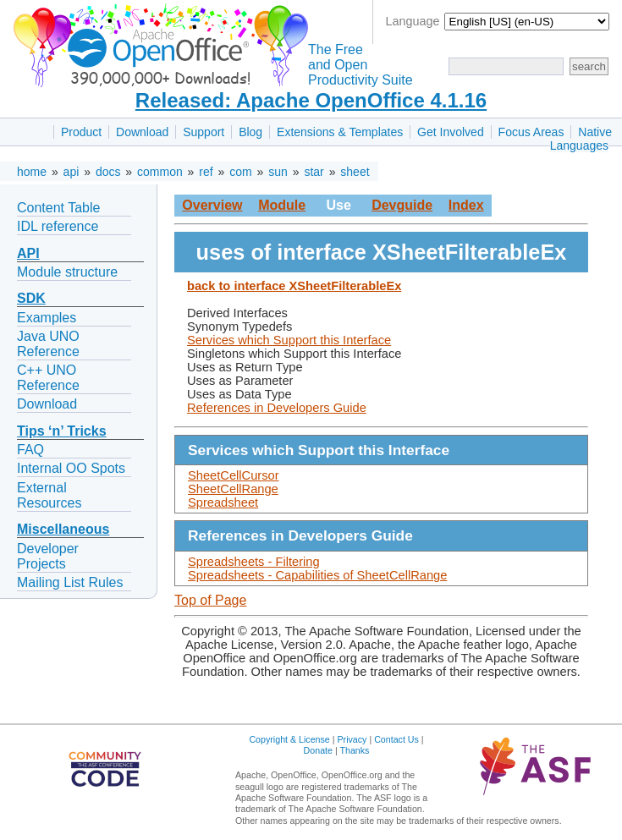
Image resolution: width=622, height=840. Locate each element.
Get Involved (451, 132)
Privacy (352, 739)
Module (282, 205)
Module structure (67, 272)
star (314, 172)
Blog (250, 132)
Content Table (58, 208)
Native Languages (581, 139)
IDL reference (58, 226)
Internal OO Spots (71, 468)
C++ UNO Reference (48, 378)
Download (142, 132)
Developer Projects (48, 556)
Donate (318, 750)
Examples (47, 318)
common (160, 172)
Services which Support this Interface (289, 340)
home (32, 172)
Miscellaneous (63, 529)
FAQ (30, 450)
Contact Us (396, 739)
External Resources (49, 495)
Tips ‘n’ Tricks (62, 431)
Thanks (354, 750)
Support (204, 132)
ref (206, 172)
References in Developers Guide (277, 408)
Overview (212, 205)
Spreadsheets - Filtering (254, 562)
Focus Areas (531, 132)
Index (466, 205)
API (28, 253)
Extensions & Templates (340, 132)
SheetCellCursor (234, 475)
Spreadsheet (223, 502)
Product (81, 132)
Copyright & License (289, 739)
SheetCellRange (233, 489)
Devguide (402, 205)
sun (278, 172)
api (72, 172)
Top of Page (210, 600)
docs (108, 172)
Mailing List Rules (70, 582)
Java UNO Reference (48, 344)
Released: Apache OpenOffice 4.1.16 (311, 100)
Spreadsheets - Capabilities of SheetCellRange (317, 575)
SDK (31, 298)
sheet (355, 172)
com (240, 172)
